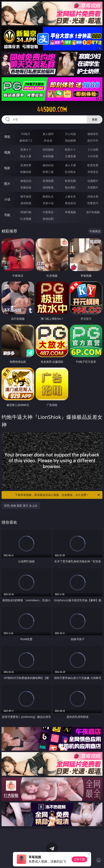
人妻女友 (70, 196)
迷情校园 (26, 203)
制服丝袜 (26, 172)
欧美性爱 (93, 165)
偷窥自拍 (26, 181)
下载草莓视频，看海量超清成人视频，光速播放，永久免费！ (58, 495)
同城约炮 (26, 212)
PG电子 (26, 134)
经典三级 (48, 172)
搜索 (95, 119)
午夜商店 (48, 212)
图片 (7, 184)
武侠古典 (93, 196)
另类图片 (93, 187)
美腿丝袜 (26, 187)
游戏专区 (93, 134)
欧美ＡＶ (70, 149)
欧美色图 (70, 181)
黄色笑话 (70, 203)
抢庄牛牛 (93, 140)
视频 (7, 152)
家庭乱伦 (48, 196)
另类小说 (48, 203)
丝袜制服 (48, 156)
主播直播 (70, 156)
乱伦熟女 (70, 172)
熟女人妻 (26, 156)
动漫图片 (93, 181)
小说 (7, 199)
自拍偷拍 (48, 149)
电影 (7, 168)
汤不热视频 (93, 212)
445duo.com (52, 110)
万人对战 (70, 134)
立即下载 (79, 859)
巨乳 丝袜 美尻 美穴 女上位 (21, 506)
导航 (7, 215)
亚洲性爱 (26, 165)
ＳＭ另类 (93, 156)
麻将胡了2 (26, 140)
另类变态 (93, 172)
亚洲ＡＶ (26, 149)
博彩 (7, 137)
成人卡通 (70, 165)
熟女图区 (70, 187)
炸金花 (48, 140)
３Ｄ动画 (93, 149)
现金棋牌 (70, 140)
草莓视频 (70, 212)
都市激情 (26, 196)
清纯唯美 (48, 187)
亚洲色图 (48, 181)
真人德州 (48, 134)
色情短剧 (48, 219)
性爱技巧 (93, 203)
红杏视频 (26, 219)
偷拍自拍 (48, 165)
